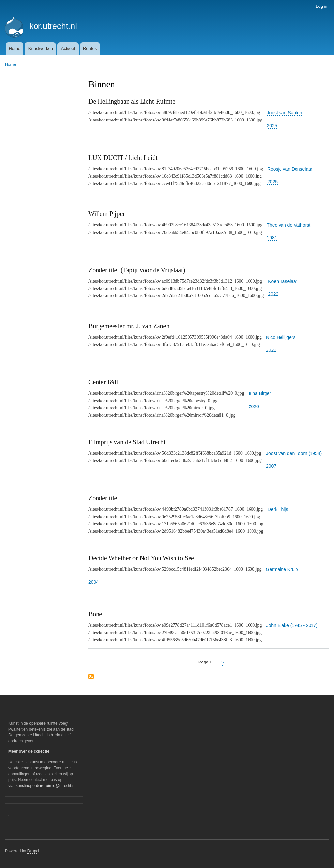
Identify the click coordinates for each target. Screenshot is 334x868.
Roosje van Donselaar (290, 169)
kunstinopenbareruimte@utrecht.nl (46, 786)
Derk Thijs (278, 509)
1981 (272, 238)
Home (15, 48)
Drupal (33, 851)
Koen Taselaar (283, 281)
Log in (321, 6)
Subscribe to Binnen (91, 677)
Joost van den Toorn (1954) (294, 453)
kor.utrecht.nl (53, 26)
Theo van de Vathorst (288, 225)
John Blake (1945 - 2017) (292, 625)
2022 (273, 294)
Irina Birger (260, 393)
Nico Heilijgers (281, 337)
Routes (90, 48)
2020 (254, 406)
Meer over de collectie (29, 751)
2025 (272, 126)
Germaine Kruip (282, 569)
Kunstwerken (41, 48)
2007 (271, 466)
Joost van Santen (284, 113)
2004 (93, 582)
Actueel (68, 48)
